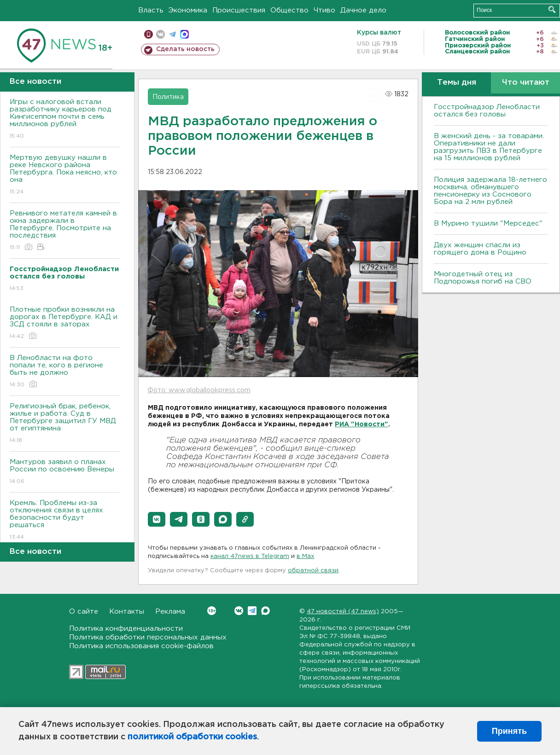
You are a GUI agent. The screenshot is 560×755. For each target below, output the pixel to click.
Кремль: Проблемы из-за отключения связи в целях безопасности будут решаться (65, 520)
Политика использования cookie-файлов (141, 646)
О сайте (84, 612)
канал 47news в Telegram (250, 556)
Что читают (526, 83)
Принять (509, 731)
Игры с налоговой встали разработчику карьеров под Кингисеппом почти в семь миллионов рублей (65, 119)
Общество (289, 10)
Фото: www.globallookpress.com (199, 390)
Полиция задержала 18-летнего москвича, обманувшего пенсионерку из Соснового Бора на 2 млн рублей (490, 191)
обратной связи (313, 571)
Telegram (252, 611)
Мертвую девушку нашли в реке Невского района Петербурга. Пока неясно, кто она (65, 175)
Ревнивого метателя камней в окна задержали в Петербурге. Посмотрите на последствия (65, 231)
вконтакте (160, 34)
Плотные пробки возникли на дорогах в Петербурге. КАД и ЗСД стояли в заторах (65, 323)
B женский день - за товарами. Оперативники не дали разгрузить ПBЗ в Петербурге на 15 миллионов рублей (489, 147)
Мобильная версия (149, 34)
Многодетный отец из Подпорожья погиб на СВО (483, 278)
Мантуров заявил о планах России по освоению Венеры (65, 472)
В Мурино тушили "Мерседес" (488, 224)
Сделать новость (185, 49)
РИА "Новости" (362, 424)
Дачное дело (363, 10)
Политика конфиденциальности (126, 629)
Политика (168, 97)
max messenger (184, 34)
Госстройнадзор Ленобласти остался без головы (487, 111)
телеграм (172, 34)
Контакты (127, 612)
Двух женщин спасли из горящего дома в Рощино (480, 249)
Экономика (188, 10)
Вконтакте (212, 611)
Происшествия (239, 10)
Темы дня (457, 83)
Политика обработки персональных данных (148, 637)
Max (265, 611)
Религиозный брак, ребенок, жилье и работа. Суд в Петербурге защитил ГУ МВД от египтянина (65, 424)
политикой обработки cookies (192, 737)
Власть (151, 10)
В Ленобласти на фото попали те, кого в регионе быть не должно (65, 372)
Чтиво (324, 10)
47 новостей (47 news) (343, 612)
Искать (552, 9)
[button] (157, 519)
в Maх (305, 556)
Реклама (170, 612)
